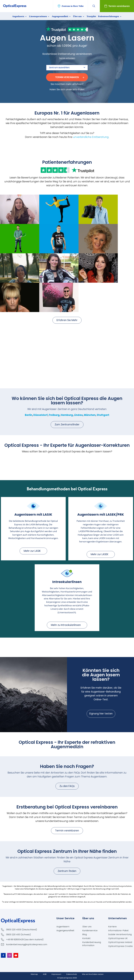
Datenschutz (72, 974)
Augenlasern (20, 16)
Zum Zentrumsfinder (67, 425)
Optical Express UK (118, 938)
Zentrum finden (67, 871)
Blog (85, 934)
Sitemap (34, 974)
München (90, 415)
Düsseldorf (41, 415)
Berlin (29, 415)
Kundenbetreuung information (92, 944)
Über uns (79, 16)
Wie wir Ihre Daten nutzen (93, 974)
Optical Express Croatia (120, 946)
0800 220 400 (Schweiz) (19, 935)
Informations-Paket (118, 930)
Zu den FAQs (67, 786)
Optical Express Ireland (120, 942)
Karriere (112, 927)
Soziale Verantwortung (120, 934)
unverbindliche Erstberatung (91, 137)
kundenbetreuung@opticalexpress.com (27, 944)
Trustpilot (91, 16)
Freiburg (54, 415)
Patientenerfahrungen (110, 16)
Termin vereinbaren (67, 831)
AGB (45, 974)
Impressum (56, 974)
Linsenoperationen (39, 16)
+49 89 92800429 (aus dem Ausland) (25, 939)
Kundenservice (90, 930)
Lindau (78, 415)
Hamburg (67, 415)
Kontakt (86, 938)
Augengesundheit (61, 16)
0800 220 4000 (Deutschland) (22, 930)
